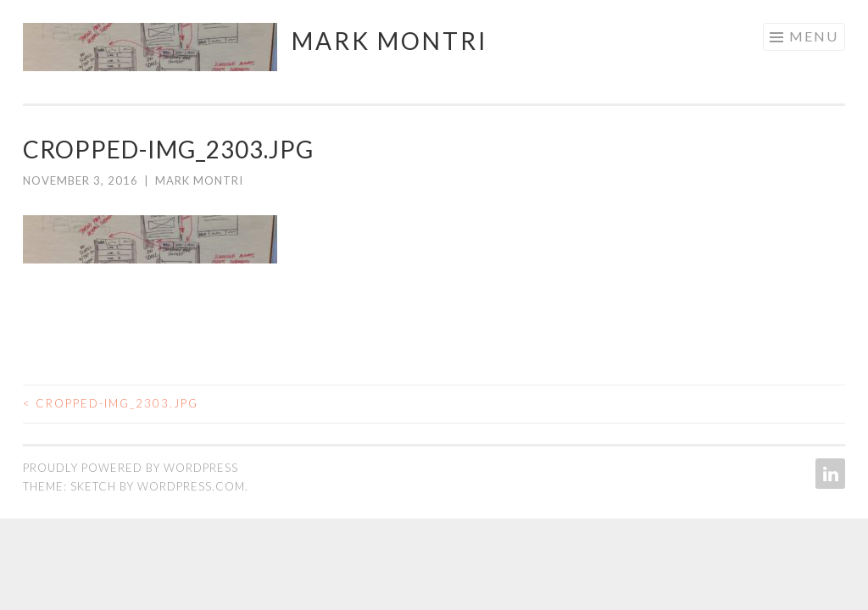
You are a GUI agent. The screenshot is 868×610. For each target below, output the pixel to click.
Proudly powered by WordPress (131, 468)
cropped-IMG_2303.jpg (111, 403)
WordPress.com (191, 486)
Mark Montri (390, 41)
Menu (814, 36)
